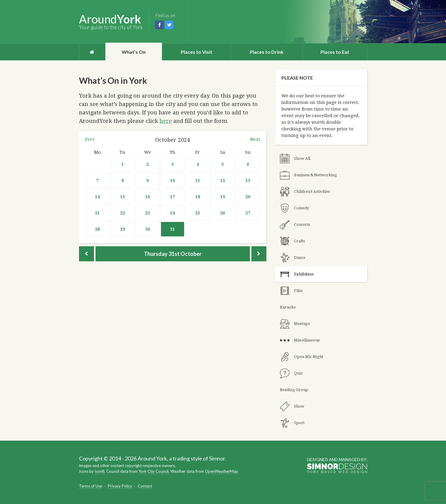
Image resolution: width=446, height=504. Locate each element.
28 (97, 229)
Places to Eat (335, 52)
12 (223, 181)
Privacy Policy (120, 486)
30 (147, 229)
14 (97, 197)
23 (147, 213)
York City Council (153, 471)
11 (198, 181)
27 (248, 213)
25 (198, 213)
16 (147, 197)
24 (172, 213)
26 (223, 213)
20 (248, 197)
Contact (145, 486)
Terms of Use (91, 486)
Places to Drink (267, 52)
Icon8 (100, 471)
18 (198, 197)
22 (123, 213)
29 (123, 229)
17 (172, 197)
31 (172, 229)
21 (97, 213)
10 (172, 181)
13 (248, 181)
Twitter (169, 25)
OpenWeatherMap (221, 471)
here (166, 121)
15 (123, 197)
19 (223, 197)
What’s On (134, 52)
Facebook (159, 25)
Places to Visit (197, 52)
